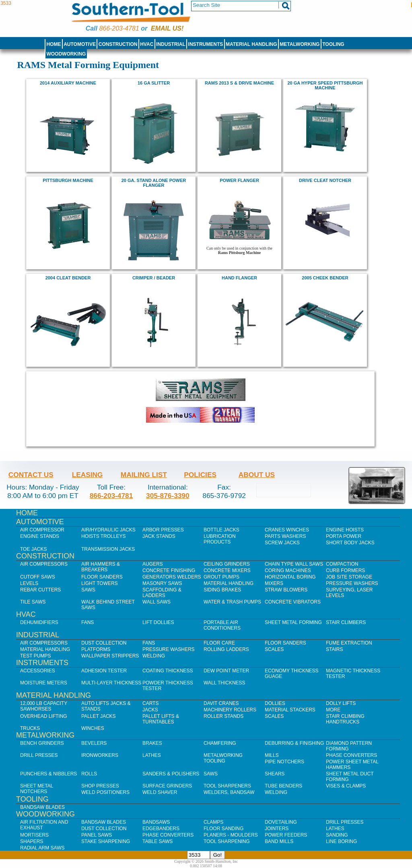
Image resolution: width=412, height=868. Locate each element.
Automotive (80, 44)
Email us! (167, 28)
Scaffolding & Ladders (162, 593)
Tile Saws (33, 602)
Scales (274, 649)
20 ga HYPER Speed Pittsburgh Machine (325, 85)
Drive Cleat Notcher (325, 180)
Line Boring (341, 841)
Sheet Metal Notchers (37, 789)
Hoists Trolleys (103, 536)
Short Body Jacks (350, 543)
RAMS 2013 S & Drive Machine (239, 83)
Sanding (337, 835)
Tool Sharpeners (227, 786)
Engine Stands (40, 536)
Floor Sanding (224, 829)
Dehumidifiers (39, 622)
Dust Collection (104, 643)
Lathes (152, 755)
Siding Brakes (222, 590)
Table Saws (158, 841)
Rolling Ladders (226, 649)
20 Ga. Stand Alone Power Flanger (154, 183)
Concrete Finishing (169, 570)
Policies (200, 475)
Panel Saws (97, 835)
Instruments (206, 44)
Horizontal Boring (290, 577)
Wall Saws (157, 602)
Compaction (342, 564)
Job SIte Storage (349, 577)
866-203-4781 (119, 28)
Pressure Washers (352, 583)
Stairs (334, 649)
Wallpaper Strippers (110, 656)
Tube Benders (283, 786)
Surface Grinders (167, 786)
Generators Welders (172, 577)
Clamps (213, 822)
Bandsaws (156, 822)
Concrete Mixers (227, 570)
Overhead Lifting (44, 716)
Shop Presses (100, 786)
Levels (29, 583)
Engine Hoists (345, 530)
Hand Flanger (239, 278)
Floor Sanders (102, 577)
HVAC (147, 44)
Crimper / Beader (154, 278)
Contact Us (31, 475)
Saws (88, 590)
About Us (257, 475)
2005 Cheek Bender (325, 278)
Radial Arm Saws (42, 848)
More (333, 710)
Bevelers (94, 743)
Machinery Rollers (230, 710)
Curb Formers (345, 570)
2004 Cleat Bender (68, 278)
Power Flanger (239, 180)
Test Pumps (35, 656)
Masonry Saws (162, 583)
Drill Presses (39, 755)
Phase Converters (351, 755)
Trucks (30, 728)
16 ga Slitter (154, 83)
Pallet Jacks (99, 716)
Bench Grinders (42, 743)
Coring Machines (288, 570)
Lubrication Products (220, 539)
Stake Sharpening (106, 841)
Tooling (333, 44)
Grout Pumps (221, 577)
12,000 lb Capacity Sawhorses (44, 706)
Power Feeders (286, 835)
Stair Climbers (346, 622)
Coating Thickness (168, 671)
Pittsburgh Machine (68, 180)
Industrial (171, 44)
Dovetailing (281, 822)
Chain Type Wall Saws (294, 564)
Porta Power (344, 536)
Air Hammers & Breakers (101, 567)
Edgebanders (161, 829)
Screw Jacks (282, 543)
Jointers (277, 829)
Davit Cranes (221, 703)
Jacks (150, 710)
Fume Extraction (349, 643)
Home (54, 44)
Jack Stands (159, 536)
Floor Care (219, 643)
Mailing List (144, 475)
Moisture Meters (44, 683)
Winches (93, 728)
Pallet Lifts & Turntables (161, 719)
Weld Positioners (105, 792)
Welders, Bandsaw (229, 792)
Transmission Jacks (108, 549)
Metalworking (300, 44)
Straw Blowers (286, 590)
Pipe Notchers (284, 762)
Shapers (32, 841)
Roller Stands (224, 716)
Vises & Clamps (346, 786)
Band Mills (279, 841)
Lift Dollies (158, 622)
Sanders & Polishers (171, 774)
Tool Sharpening (227, 841)
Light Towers (100, 583)
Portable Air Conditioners (222, 625)
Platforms (96, 649)
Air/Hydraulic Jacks (108, 530)
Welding (154, 656)
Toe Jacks (33, 549)
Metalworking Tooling (223, 758)
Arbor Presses (163, 530)
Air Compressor (42, 530)
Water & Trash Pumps (232, 602)
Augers (153, 564)
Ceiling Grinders (227, 564)
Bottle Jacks (221, 530)
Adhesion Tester (104, 671)
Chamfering (220, 743)
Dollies (275, 703)
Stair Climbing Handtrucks (345, 719)
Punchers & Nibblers (48, 774)
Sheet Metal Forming (293, 622)
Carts (150, 703)
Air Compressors (44, 564)
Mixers (274, 583)
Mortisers (34, 835)
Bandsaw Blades (42, 807)
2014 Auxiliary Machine (68, 83)
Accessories (38, 671)
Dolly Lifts (341, 703)
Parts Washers (285, 536)
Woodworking (66, 54)
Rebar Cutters (40, 590)
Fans (88, 622)
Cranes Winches (287, 530)
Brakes (152, 743)
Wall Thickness (225, 683)
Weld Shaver (160, 792)
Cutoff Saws (38, 577)
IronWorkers (100, 755)
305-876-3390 (168, 496)
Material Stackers (290, 710)
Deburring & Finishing (294, 743)
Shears (275, 774)
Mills (272, 755)
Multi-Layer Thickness (111, 683)
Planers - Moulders (231, 835)
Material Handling (251, 44)
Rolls (89, 774)
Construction (118, 44)
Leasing (88, 475)
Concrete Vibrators (293, 602)
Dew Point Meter (226, 671)
